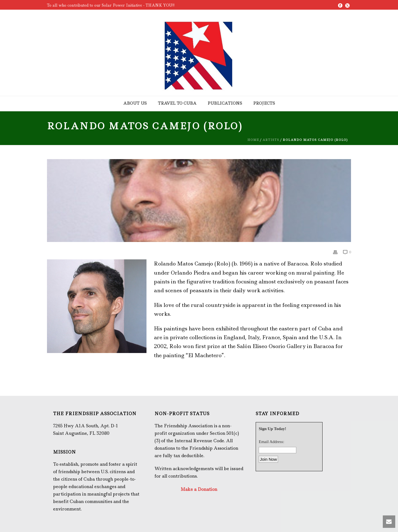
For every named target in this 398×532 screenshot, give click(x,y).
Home (253, 140)
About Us (135, 103)
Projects (264, 103)
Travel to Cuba (177, 103)
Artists (271, 140)
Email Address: (271, 442)
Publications (225, 103)
